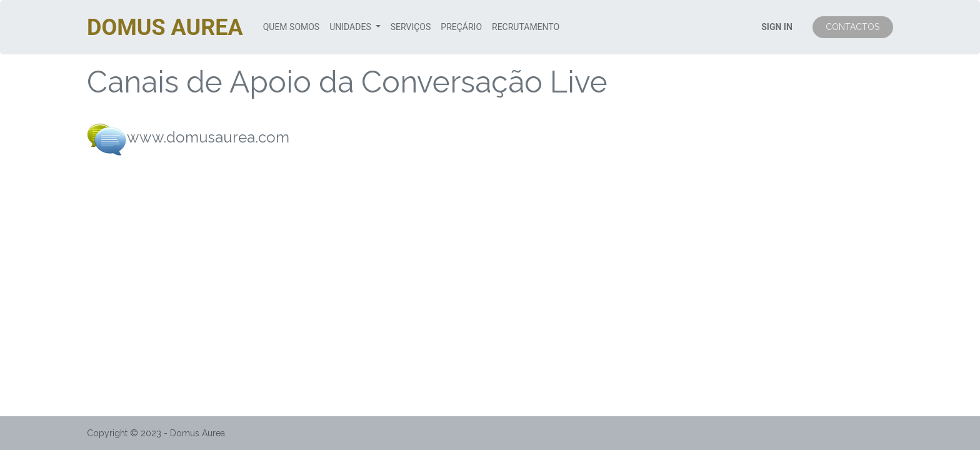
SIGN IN (777, 27)
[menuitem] (291, 27)
